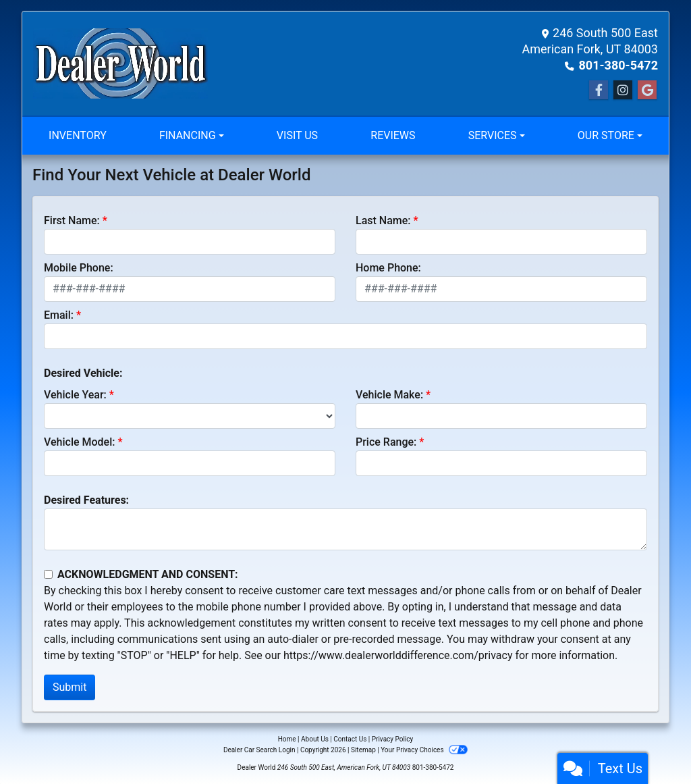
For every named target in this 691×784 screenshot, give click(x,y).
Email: (59, 315)
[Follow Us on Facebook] (599, 90)
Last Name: (383, 220)
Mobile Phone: (79, 268)
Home (287, 739)
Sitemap (363, 750)
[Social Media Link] (623, 90)
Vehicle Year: (75, 395)
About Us (315, 739)
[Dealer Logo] (120, 63)
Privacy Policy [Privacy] (393, 739)
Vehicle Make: (389, 395)
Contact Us (350, 739)
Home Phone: (388, 268)
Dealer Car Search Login (259, 750)
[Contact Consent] (48, 574)
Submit (70, 687)
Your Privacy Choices (424, 750)
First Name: (72, 220)
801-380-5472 (618, 65)
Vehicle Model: (79, 442)
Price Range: (386, 442)
